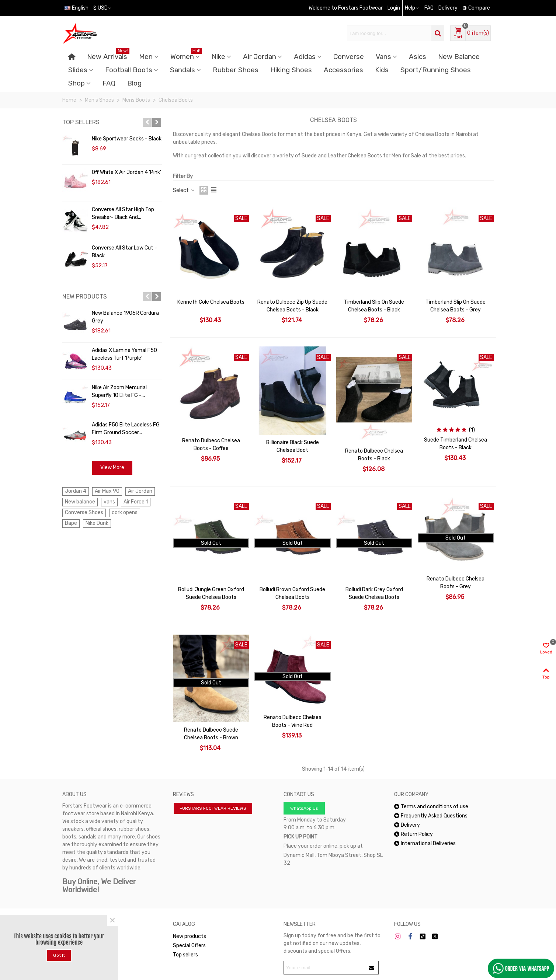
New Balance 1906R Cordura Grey (125, 317)
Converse (349, 57)
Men (146, 57)
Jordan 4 (76, 491)
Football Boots (129, 70)
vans (109, 502)
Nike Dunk (97, 523)
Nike (218, 57)
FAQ (109, 83)
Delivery (407, 825)
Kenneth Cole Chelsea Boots (211, 302)
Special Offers (189, 946)
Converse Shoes (84, 512)
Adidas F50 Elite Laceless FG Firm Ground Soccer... (126, 429)
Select (184, 190)
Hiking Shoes (291, 70)
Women (186, 55)
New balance (80, 502)
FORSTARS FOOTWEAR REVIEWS (213, 808)
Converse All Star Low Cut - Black (124, 252)
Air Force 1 (136, 502)
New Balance (459, 57)
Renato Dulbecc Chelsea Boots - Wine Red (293, 721)
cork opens (125, 512)
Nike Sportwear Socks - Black (127, 139)
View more (112, 468)
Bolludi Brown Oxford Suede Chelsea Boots (292, 593)
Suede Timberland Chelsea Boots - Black (456, 444)
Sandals (183, 70)
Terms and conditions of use (431, 807)
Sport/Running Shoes (436, 70)
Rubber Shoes (236, 70)
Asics (418, 57)
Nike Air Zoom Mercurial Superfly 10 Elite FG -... (119, 391)
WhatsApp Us (304, 808)
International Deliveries (425, 843)
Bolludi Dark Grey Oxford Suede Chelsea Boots (374, 593)
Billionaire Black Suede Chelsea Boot (293, 446)
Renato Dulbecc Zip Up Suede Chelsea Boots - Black (292, 306)
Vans (383, 57)
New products (85, 297)
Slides (78, 70)
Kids (382, 70)
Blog (134, 83)
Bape (71, 523)
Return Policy (413, 834)
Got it (59, 955)
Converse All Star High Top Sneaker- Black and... (123, 213)
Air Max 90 (107, 491)
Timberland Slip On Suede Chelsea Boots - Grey (456, 306)
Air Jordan (260, 57)
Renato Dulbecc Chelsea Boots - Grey (456, 583)
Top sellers (81, 122)
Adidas (305, 57)
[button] (147, 122)
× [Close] (112, 920)
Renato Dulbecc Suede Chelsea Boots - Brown (211, 734)
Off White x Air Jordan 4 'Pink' (126, 172)
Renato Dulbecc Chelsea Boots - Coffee (211, 444)
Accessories (343, 70)
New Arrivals (108, 55)
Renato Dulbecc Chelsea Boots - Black (374, 455)
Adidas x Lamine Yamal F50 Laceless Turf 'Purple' (124, 354)
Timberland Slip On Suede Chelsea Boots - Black (374, 306)
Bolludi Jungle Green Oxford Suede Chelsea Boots (211, 593)
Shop (77, 83)
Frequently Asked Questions (431, 816)
